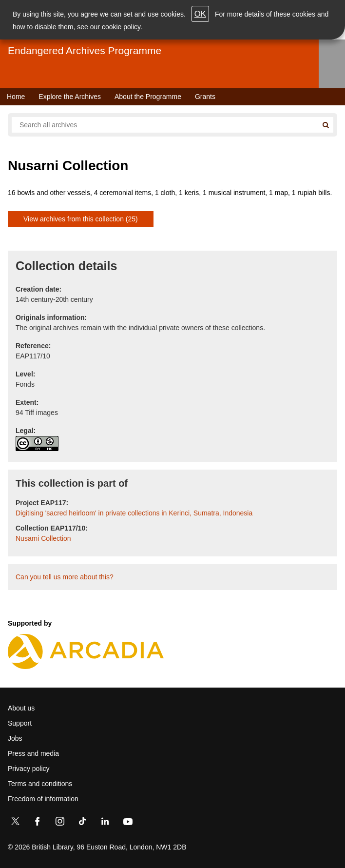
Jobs (15, 738)
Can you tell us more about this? (65, 577)
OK (200, 14)
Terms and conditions (40, 784)
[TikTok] (82, 823)
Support (20, 723)
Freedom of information (43, 799)
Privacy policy (29, 769)
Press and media (33, 753)
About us (21, 708)
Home (16, 97)
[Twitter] (15, 823)
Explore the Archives (70, 97)
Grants (205, 97)
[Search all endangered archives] (165, 125)
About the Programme (148, 97)
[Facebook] (38, 823)
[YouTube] (128, 823)
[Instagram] (60, 823)
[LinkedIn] (105, 823)
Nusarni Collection (43, 538)
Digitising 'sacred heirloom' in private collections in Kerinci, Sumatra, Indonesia (134, 513)
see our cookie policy (109, 27)
